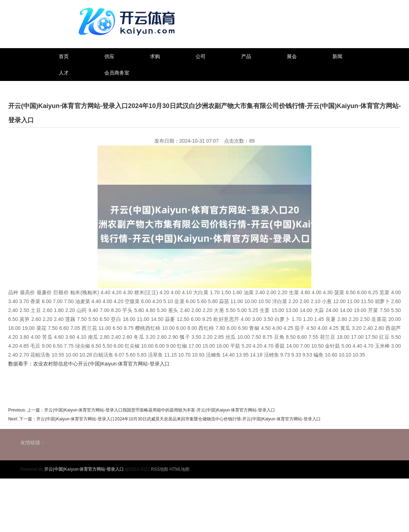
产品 (246, 56)
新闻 (337, 56)
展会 (292, 56)
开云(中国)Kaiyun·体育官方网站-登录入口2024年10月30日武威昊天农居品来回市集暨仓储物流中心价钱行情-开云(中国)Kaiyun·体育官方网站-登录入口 (178, 419)
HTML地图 (180, 469)
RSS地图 (160, 469)
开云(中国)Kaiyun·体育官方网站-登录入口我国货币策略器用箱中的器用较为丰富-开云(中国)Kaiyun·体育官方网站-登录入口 (160, 410)
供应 (109, 56)
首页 (64, 56)
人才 (64, 73)
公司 (201, 56)
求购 (155, 56)
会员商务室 (117, 73)
